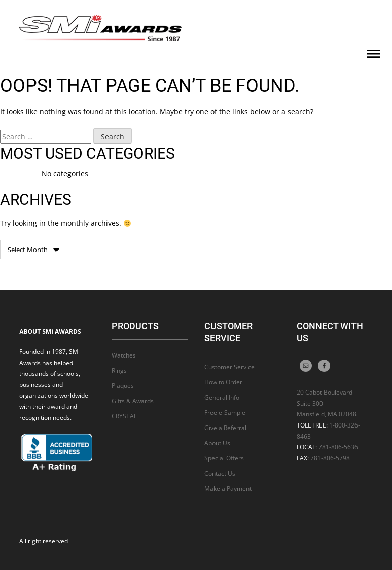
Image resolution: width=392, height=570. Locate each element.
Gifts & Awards (133, 401)
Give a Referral (225, 428)
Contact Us (220, 473)
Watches (124, 355)
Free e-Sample (225, 413)
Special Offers (224, 458)
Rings (119, 370)
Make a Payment (228, 489)
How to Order (223, 382)
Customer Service (229, 367)
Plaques (123, 386)
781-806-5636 (338, 447)
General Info (222, 397)
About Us (217, 443)
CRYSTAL (124, 416)
